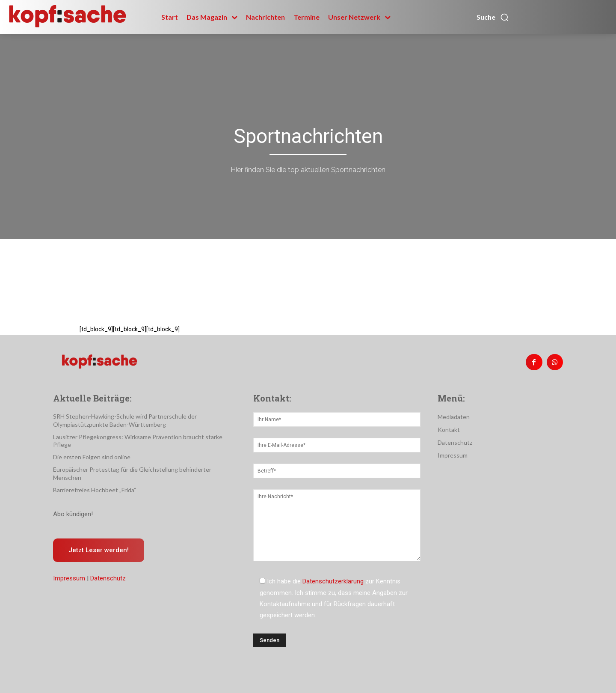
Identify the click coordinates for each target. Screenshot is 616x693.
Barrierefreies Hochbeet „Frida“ (95, 490)
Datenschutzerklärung (333, 581)
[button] (493, 17)
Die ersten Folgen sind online (92, 457)
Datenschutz (108, 578)
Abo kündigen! (73, 514)
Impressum (69, 578)
